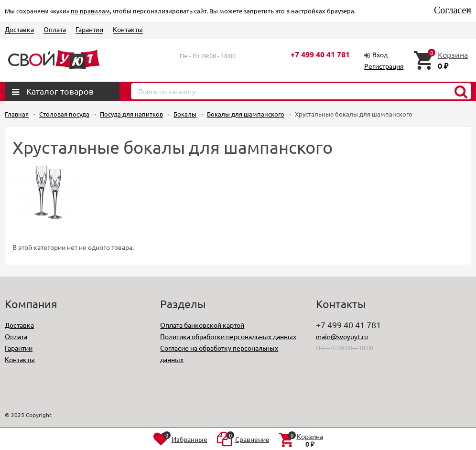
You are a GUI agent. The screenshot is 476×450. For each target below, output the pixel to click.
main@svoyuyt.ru (342, 336)
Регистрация (384, 66)
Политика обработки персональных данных (228, 336)
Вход (380, 54)
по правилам (90, 11)
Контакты (128, 29)
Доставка (19, 29)
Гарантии (89, 29)
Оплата (55, 29)
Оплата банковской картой (202, 325)
